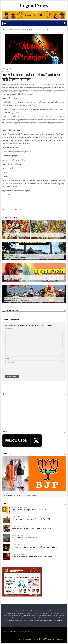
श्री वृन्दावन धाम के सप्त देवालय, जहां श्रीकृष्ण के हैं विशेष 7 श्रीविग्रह (32, 519)
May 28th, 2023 (7, 71)
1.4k (6, 277)
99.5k (14, 526)
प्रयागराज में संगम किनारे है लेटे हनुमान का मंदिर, (16, 236)
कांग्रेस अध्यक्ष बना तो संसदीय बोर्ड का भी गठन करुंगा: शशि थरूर (32, 528)
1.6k (6, 298)
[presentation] (20, 368)
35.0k (14, 545)
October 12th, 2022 (23, 526)
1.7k (6, 234)
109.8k (14, 517)
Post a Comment (12, 377)
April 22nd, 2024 (14, 256)
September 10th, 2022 (24, 517)
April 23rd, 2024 (14, 234)
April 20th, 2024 (14, 298)
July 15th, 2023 (21, 545)
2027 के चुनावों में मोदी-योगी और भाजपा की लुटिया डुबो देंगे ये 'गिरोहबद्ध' (20, 495)
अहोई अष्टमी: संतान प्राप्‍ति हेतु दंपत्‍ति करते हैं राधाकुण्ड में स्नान (30, 510)
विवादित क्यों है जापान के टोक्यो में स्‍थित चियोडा (15, 258)
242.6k (14, 507)
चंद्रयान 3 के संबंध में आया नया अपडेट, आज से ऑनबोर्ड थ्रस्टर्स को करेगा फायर (36, 547)
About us (59, 639)
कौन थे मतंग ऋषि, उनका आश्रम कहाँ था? (25, 538)
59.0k (14, 536)
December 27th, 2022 (23, 536)
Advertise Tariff (40, 639)
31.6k (14, 554)
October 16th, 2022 (23, 507)
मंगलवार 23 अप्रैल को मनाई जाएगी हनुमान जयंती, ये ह (17, 279)
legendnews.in (13, 631)
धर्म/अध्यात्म (12, 30)
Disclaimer (28, 639)
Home (5, 30)
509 (4, 493)
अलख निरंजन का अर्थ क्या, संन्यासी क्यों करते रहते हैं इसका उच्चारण (32, 557)
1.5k (6, 256)
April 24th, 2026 (11, 493)
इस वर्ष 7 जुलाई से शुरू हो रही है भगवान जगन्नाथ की (16, 301)
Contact (51, 639)
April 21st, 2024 (14, 277)
